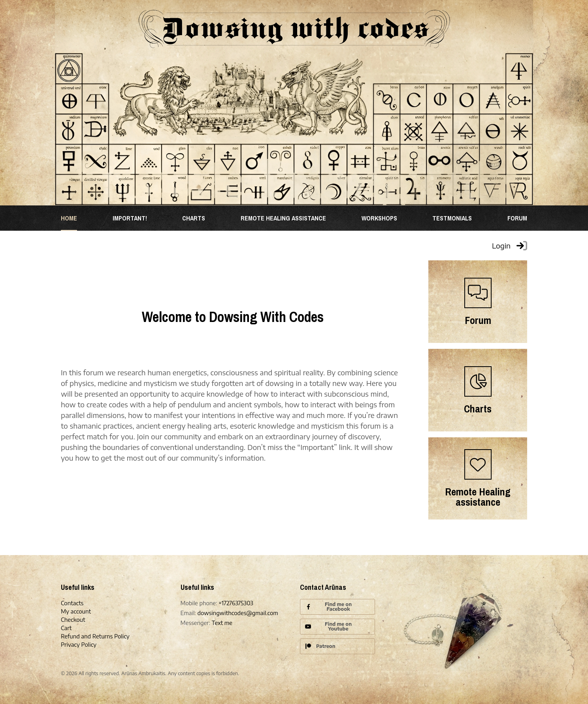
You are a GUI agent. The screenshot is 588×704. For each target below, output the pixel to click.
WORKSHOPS (379, 218)
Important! (130, 218)
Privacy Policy (79, 645)
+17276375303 (236, 603)
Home (69, 218)
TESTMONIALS (452, 218)
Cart (66, 628)
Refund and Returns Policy (95, 636)
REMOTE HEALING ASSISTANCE (283, 218)
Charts (194, 218)
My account (76, 611)
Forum (517, 218)
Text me (222, 623)
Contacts (72, 603)
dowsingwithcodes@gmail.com (237, 613)
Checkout (73, 620)
